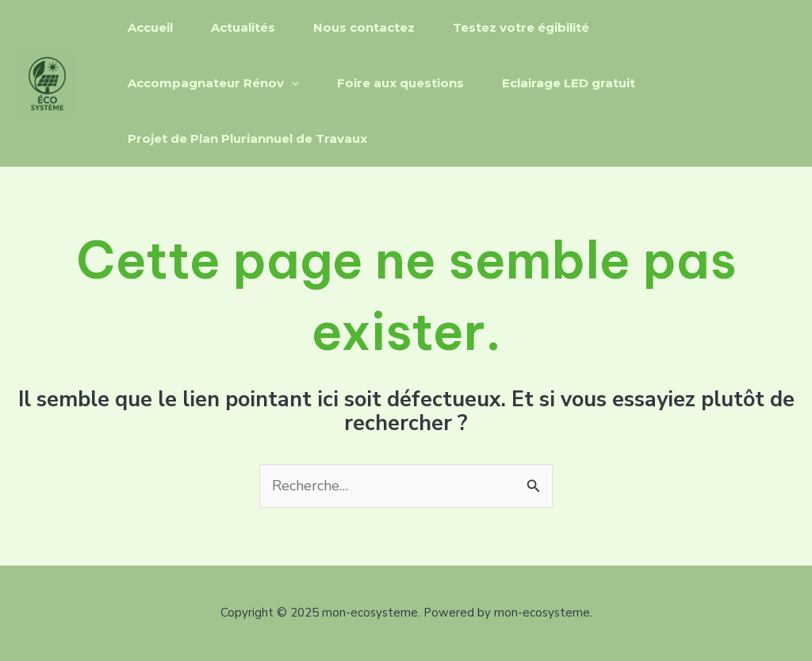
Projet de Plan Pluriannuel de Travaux (247, 138)
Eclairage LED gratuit (569, 83)
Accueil (150, 27)
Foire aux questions (400, 83)
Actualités (243, 27)
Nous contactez (364, 27)
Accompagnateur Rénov (213, 83)
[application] (291, 83)
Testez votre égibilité (521, 27)
